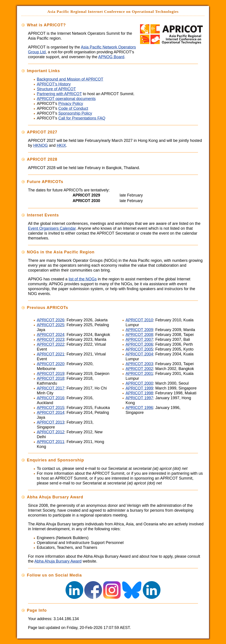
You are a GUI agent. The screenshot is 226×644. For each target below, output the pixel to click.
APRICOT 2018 (51, 378)
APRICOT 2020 (51, 364)
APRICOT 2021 (51, 354)
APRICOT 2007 (139, 339)
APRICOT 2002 (139, 369)
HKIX (61, 145)
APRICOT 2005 (139, 349)
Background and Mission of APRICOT (70, 79)
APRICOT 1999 (139, 388)
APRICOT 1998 (139, 393)
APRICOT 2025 (51, 325)
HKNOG (41, 145)
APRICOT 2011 (51, 442)
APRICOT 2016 (51, 398)
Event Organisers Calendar (52, 228)
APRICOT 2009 (139, 330)
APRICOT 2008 (139, 335)
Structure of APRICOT (56, 89)
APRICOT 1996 (139, 408)
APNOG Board (111, 57)
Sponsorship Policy (75, 113)
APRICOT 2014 (51, 413)
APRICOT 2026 (51, 320)
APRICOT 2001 (139, 374)
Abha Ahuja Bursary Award (58, 561)
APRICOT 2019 (51, 374)
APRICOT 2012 (51, 432)
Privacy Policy (71, 104)
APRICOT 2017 (51, 388)
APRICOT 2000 (139, 383)
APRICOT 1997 (139, 398)
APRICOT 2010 (139, 320)
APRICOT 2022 (51, 344)
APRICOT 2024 (51, 335)
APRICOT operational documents (66, 99)
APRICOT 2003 (139, 364)
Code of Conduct (73, 108)
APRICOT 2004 (139, 354)
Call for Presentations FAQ (82, 118)
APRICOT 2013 (51, 422)
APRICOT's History (54, 84)
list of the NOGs (83, 279)
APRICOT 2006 (139, 344)
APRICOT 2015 (51, 408)
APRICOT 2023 (51, 339)
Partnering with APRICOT (59, 94)
